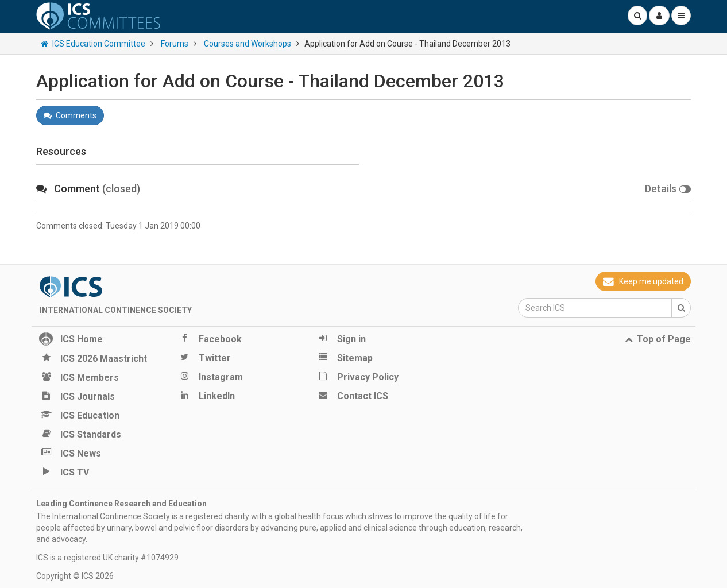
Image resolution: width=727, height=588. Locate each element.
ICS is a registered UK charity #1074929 (107, 558)
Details (668, 189)
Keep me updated (643, 281)
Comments (70, 115)
